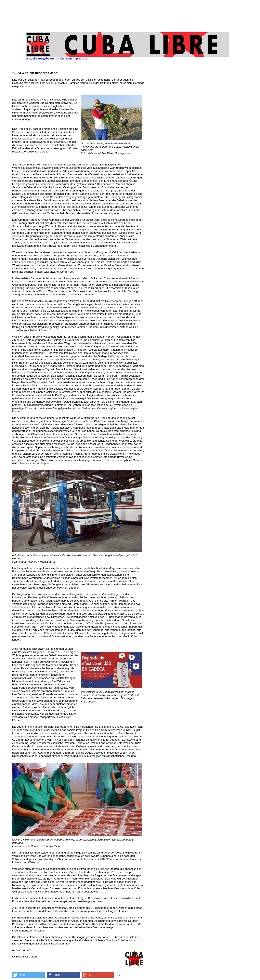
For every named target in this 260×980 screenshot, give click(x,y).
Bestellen (66, 58)
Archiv (54, 58)
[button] (28, 975)
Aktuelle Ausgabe (38, 58)
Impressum (80, 58)
